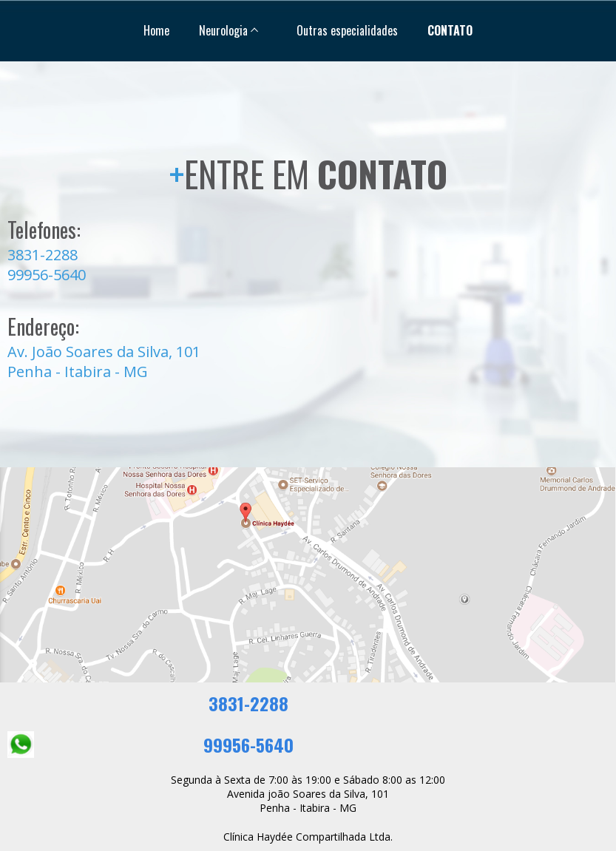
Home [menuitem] (156, 30)
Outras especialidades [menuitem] (347, 30)
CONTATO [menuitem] (450, 30)
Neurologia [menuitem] (223, 30)
